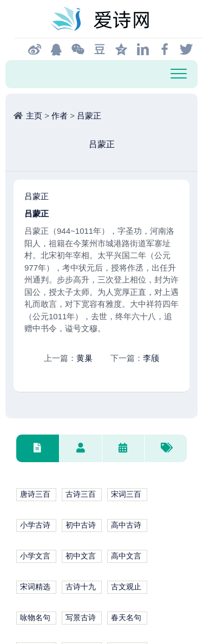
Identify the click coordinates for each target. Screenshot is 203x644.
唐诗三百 (35, 494)
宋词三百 (126, 494)
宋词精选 (35, 587)
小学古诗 (35, 525)
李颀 (151, 358)
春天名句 (126, 618)
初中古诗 (81, 525)
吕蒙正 (89, 116)
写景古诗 (81, 618)
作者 (60, 116)
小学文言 (35, 556)
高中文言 (126, 556)
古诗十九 (81, 587)
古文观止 (126, 587)
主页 (34, 116)
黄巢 (84, 358)
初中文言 (81, 556)
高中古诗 (126, 525)
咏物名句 (35, 618)
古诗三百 (81, 494)
